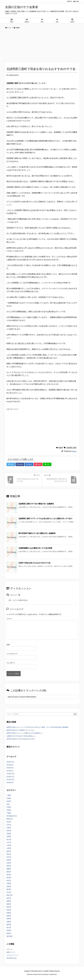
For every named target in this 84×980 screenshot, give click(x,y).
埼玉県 (9, 822)
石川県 (9, 892)
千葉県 (9, 813)
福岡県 (9, 901)
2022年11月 (10, 762)
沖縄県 (9, 883)
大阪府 (9, 828)
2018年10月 (10, 780)
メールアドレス (12, 654)
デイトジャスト (65, 976)
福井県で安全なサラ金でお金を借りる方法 (21, 739)
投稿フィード (11, 952)
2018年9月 (10, 782)
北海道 (9, 810)
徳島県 (9, 866)
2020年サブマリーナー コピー (34, 976)
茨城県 (9, 913)
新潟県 (9, 875)
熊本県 (9, 889)
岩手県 (9, 857)
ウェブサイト (11, 663)
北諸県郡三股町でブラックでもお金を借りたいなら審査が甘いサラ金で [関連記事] (45, 519)
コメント (9, 619)
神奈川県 (9, 895)
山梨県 (9, 848)
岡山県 (9, 854)
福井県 (9, 898)
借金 (8, 804)
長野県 (9, 919)
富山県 (9, 839)
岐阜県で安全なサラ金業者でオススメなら (21, 730)
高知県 (9, 930)
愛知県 (9, 872)
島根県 (9, 860)
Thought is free (53, 972)
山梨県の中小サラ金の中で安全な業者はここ (21, 736)
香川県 (9, 927)
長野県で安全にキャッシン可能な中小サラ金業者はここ (25, 733)
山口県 (9, 842)
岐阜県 (9, 851)
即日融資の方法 (12, 816)
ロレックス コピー (20, 976)
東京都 (9, 878)
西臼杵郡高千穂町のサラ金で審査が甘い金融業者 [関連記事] (37, 533)
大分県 (9, 825)
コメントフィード (12, 955)
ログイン (9, 949)
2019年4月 (10, 765)
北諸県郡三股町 (71, 448)
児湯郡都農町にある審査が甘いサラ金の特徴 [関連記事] (35, 548)
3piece (74, 451)
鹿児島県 (9, 936)
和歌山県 (9, 819)
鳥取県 (9, 933)
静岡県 (9, 925)
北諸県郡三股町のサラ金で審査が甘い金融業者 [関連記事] (36, 504)
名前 (8, 645)
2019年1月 (10, 771)
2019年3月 (10, 768)
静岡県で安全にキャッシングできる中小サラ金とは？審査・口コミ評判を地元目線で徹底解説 (37, 727)
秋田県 (9, 907)
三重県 (9, 795)
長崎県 (9, 916)
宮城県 (9, 834)
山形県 (9, 845)
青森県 (9, 922)
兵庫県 (9, 807)
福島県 (9, 904)
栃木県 (9, 881)
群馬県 (9, 910)
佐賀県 (9, 801)
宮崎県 (61, 448)
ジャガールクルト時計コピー (51, 976)
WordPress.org (11, 958)
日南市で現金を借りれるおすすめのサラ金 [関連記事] (34, 563)
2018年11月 (10, 777)
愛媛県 (9, 869)
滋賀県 (9, 886)
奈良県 (9, 831)
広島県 (9, 863)
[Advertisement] (42, 46)
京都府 (9, 798)
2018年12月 (10, 774)
